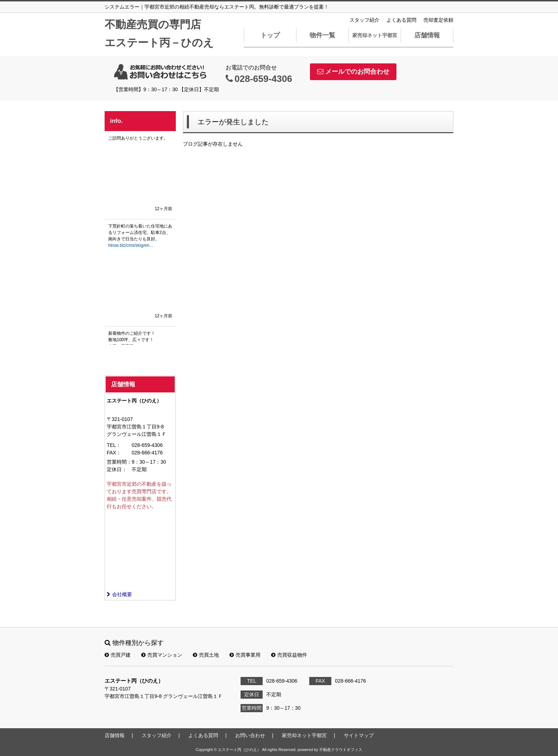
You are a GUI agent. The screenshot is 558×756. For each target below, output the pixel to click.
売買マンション (162, 655)
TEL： (114, 445)
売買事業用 (245, 655)
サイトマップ (359, 735)
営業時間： (119, 462)
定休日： (117, 469)
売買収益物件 (289, 655)
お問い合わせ (250, 735)
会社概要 (119, 594)
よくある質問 (401, 20)
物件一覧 (322, 35)
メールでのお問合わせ (353, 72)
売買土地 (206, 655)
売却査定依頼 (438, 20)
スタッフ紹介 (364, 20)
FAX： (114, 453)
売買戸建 (118, 655)
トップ (270, 35)
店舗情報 (427, 35)
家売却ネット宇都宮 (375, 35)
